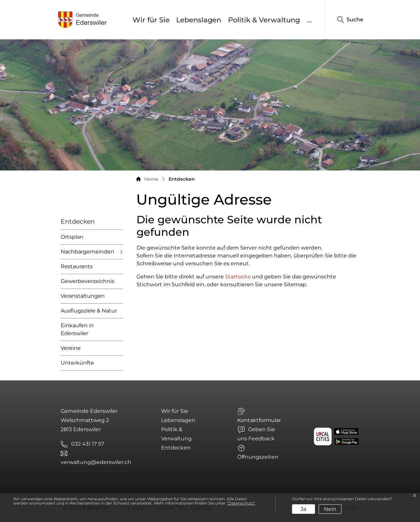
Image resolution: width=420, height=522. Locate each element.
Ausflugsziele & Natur (89, 311)
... (309, 20)
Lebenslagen (199, 20)
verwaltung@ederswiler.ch (96, 462)
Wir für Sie (151, 20)
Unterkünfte (77, 363)
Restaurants (77, 266)
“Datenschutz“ (241, 503)
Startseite (238, 277)
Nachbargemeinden (87, 252)
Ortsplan (72, 237)
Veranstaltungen (83, 296)
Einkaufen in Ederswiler (77, 329)
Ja (303, 509)
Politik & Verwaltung (264, 20)
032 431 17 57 (88, 444)
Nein (330, 509)
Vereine (71, 348)
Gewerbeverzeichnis (87, 281)
